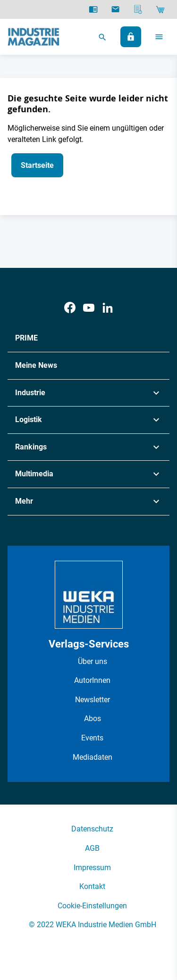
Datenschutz (92, 829)
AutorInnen (92, 680)
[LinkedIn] (108, 308)
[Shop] (160, 9)
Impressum (92, 868)
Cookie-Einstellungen (92, 906)
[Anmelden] (131, 37)
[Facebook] (70, 308)
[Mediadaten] (138, 9)
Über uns (93, 661)
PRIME (26, 338)
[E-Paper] (93, 9)
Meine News (36, 365)
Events (92, 738)
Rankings (31, 447)
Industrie (30, 393)
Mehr (24, 501)
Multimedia (34, 474)
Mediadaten (93, 757)
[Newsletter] (115, 9)
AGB (92, 848)
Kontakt (92, 886)
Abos (93, 718)
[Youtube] (89, 308)
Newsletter (93, 700)
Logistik (29, 419)
